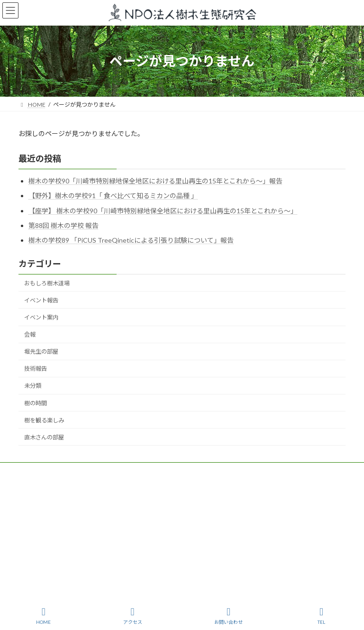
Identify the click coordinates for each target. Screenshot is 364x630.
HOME (43, 616)
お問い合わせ (228, 616)
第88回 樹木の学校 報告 (64, 225)
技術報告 (36, 369)
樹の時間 (36, 403)
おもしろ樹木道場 (47, 283)
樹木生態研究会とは (82, 471)
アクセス (133, 616)
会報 (30, 334)
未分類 (33, 386)
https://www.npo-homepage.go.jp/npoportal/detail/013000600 (265, 520)
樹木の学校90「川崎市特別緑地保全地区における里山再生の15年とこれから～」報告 (155, 181)
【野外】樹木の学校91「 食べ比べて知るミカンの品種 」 (113, 196)
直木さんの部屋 (44, 437)
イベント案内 (41, 317)
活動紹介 (138, 471)
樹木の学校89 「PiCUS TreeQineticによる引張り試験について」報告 (131, 240)
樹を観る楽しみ (44, 420)
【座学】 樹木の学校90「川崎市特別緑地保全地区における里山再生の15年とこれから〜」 (163, 210)
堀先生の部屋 (41, 352)
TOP (33, 471)
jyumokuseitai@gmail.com (74, 520)
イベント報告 (41, 300)
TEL (321, 616)
